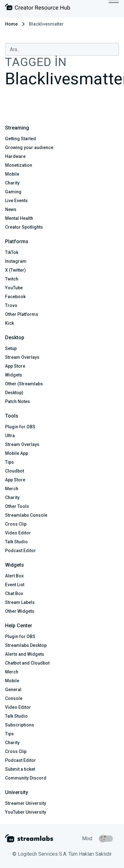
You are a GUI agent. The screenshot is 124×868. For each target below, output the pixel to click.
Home (11, 24)
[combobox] (62, 49)
